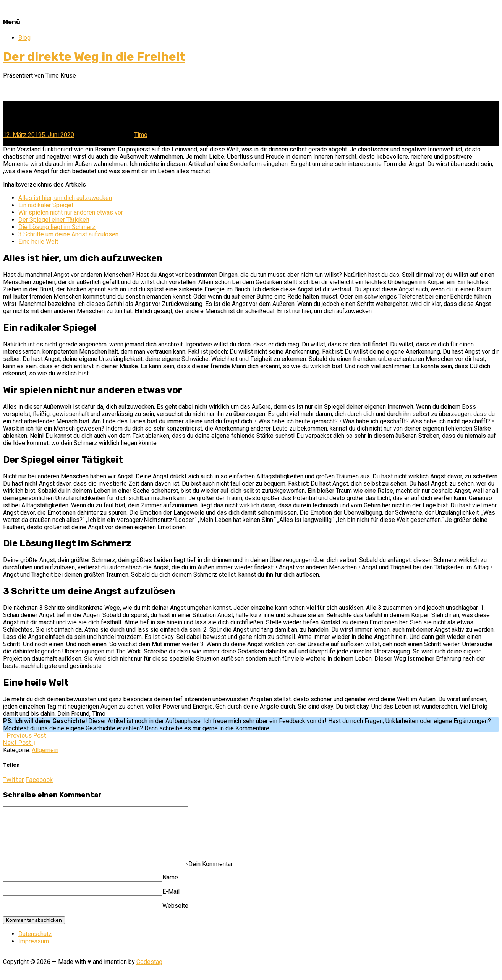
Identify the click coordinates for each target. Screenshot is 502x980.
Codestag (149, 973)
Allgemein (45, 750)
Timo (141, 135)
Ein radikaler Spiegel (46, 205)
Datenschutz (35, 945)
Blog (24, 38)
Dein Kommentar (233, 875)
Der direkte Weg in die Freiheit (94, 57)
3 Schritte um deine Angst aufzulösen (68, 234)
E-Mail (171, 903)
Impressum (34, 953)
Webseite (175, 917)
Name (170, 889)
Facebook (39, 780)
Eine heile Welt (38, 241)
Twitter (14, 780)
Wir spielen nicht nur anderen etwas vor (71, 212)
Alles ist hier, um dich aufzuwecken (65, 198)
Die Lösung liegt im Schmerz (57, 227)
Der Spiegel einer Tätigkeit (54, 220)
